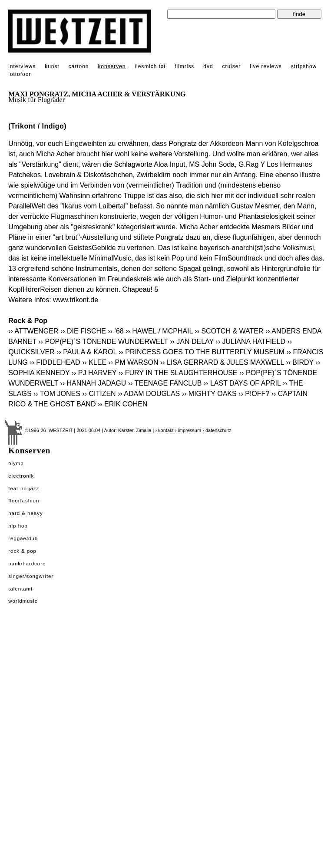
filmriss (184, 66)
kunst (52, 66)
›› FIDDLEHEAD (55, 362)
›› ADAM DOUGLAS (149, 394)
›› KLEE (94, 362)
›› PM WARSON (134, 362)
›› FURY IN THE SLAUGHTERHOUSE (178, 373)
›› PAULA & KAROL (87, 352)
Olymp (16, 463)
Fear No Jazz (24, 488)
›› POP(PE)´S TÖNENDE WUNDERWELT (103, 342)
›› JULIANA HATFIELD (250, 342)
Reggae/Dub (23, 538)
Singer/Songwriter (31, 576)
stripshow (304, 66)
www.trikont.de (76, 300)
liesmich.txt (150, 66)
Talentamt (20, 589)
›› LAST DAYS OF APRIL (242, 383)
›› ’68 (116, 331)
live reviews (266, 66)
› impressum (188, 430)
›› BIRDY (300, 362)
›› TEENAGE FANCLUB (165, 383)
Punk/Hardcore (27, 564)
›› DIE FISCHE (83, 331)
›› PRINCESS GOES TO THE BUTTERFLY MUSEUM (202, 352)
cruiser (232, 66)
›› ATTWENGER (33, 331)
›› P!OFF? (254, 394)
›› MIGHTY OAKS (209, 394)
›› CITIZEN (99, 394)
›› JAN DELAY (192, 342)
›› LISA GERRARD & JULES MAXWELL (222, 362)
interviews (22, 66)
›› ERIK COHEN (123, 404)
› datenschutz (217, 430)
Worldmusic (23, 601)
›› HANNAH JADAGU (93, 383)
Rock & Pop (22, 551)
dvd (208, 66)
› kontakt (164, 430)
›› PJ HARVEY (94, 373)
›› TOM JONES (57, 394)
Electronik (21, 476)
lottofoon (20, 74)
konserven (112, 66)
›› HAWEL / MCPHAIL (159, 331)
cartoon (79, 66)
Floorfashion (24, 501)
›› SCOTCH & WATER (229, 331)
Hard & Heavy (25, 513)
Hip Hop (18, 526)
